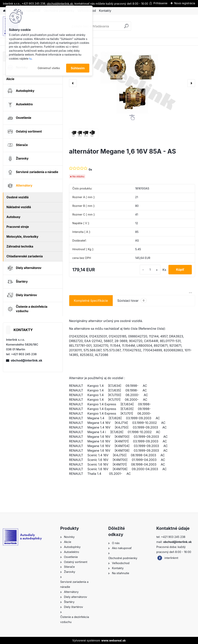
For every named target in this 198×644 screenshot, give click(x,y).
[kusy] (150, 270)
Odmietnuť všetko (49, 68)
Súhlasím (78, 68)
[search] (126, 27)
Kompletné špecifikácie (91, 301)
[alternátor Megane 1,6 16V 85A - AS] (132, 83)
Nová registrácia (185, 3)
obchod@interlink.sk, (60, 4)
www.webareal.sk (114, 640)
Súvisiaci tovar (132, 300)
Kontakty (105, 11)
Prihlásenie (160, 3)
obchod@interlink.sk (26, 360)
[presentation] (73, 83)
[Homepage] (4, 11)
